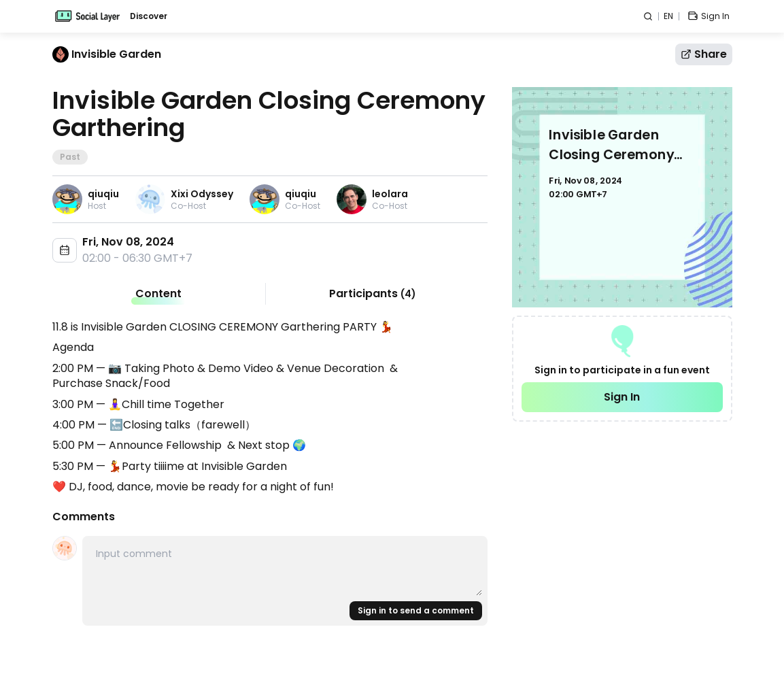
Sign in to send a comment (416, 610)
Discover (149, 16)
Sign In (622, 397)
